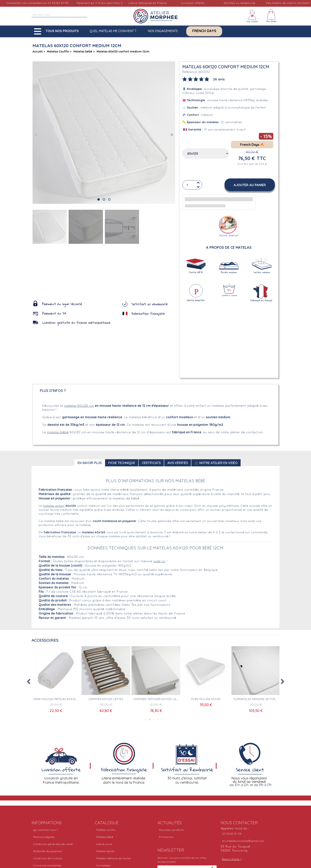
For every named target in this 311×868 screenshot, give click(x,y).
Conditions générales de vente (53, 844)
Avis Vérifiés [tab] (178, 463)
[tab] (203, 79)
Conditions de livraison (48, 859)
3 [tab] (154, 720)
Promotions (166, 837)
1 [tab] (146, 720)
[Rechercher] (60, 15)
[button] (57, 31)
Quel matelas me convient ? (113, 31)
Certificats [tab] (151, 463)
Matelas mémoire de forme (113, 859)
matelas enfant (54, 506)
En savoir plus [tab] (90, 463)
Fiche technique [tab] (122, 463)
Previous (29, 681)
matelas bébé (58, 433)
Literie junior (104, 844)
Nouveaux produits (171, 830)
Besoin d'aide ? (232, 859)
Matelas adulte (105, 852)
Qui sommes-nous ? (46, 830)
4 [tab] (157, 720)
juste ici (159, 561)
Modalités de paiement (48, 852)
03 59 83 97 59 (232, 834)
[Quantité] (192, 185)
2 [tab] (150, 720)
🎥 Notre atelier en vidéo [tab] (216, 463)
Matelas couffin (106, 830)
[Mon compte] (252, 16)
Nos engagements (163, 31)
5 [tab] (161, 720)
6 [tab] (165, 720)
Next (282, 681)
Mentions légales (44, 837)
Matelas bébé (105, 837)
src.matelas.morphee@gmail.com (243, 841)
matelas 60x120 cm (79, 406)
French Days (204, 31)
